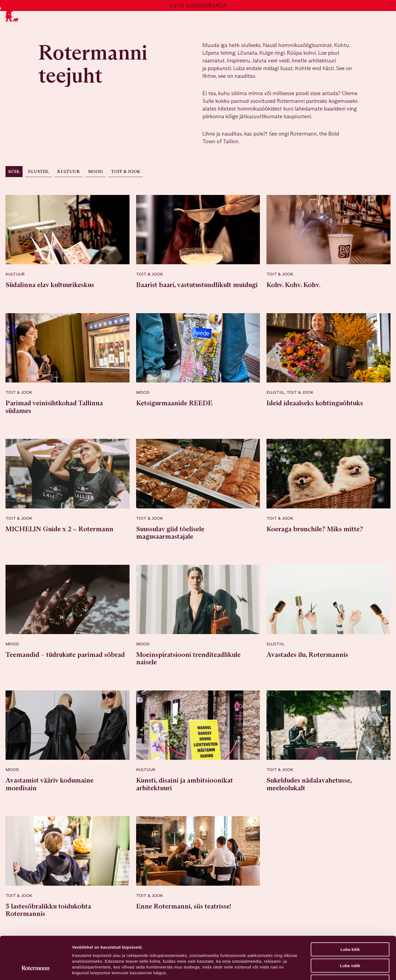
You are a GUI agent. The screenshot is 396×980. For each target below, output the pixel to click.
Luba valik (350, 929)
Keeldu (350, 945)
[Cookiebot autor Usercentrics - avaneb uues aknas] (36, 969)
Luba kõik (350, 913)
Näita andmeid (284, 969)
